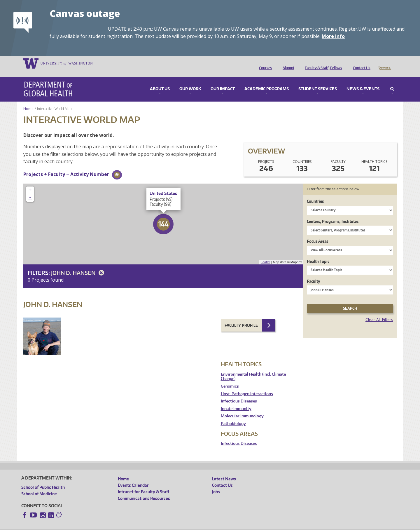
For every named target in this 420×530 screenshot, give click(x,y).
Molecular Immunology (242, 408)
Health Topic (318, 253)
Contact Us (360, 63)
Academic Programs (267, 81)
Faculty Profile (241, 317)
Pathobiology (233, 415)
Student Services (318, 81)
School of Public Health (43, 479)
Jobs (216, 483)
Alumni (287, 63)
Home (28, 101)
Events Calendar (133, 477)
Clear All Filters (379, 311)
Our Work (190, 81)
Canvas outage (85, 13)
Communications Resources (144, 490)
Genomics (230, 378)
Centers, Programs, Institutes (333, 213)
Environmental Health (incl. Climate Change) (253, 368)
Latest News (224, 471)
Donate (384, 63)
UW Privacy (99, 525)
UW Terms (122, 525)
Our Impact (223, 81)
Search (392, 81)
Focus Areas (317, 233)
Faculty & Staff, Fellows (322, 63)
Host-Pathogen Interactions (247, 386)
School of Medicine (39, 485)
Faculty (314, 273)
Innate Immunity (236, 401)
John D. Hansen (79, 265)
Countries (315, 193)
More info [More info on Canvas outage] (333, 36)
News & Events (363, 81)
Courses (264, 63)
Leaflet (266, 254)
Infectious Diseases (239, 393)
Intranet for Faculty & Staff (143, 483)
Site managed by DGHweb (157, 525)
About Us (160, 81)
